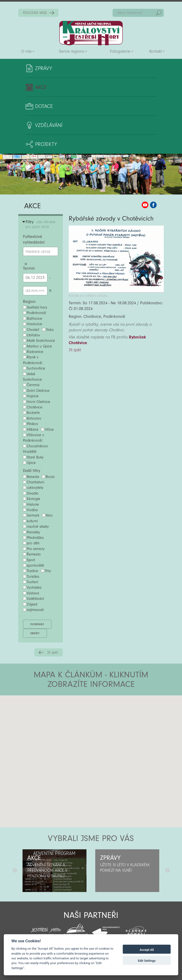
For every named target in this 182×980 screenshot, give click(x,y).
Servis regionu (72, 51)
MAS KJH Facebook (153, 205)
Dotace (44, 106)
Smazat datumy (50, 291)
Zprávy (43, 68)
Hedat (159, 13)
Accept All (147, 950)
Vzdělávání (49, 125)
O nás (26, 51)
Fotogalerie (120, 51)
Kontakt (156, 51)
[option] (55, 871)
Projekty (46, 144)
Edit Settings (147, 961)
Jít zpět (53, 652)
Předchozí (15, 871)
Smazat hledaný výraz (26, 264)
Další (167, 871)
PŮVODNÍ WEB (35, 13)
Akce (41, 87)
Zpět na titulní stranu (91, 33)
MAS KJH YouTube (145, 205)
